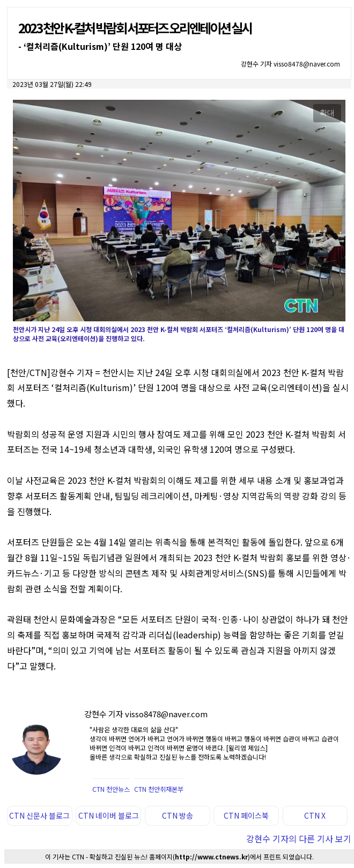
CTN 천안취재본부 (159, 789)
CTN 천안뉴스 (111, 789)
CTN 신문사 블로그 (39, 815)
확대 (327, 113)
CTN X (315, 815)
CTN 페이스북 (246, 815)
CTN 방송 (178, 815)
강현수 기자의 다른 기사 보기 (299, 838)
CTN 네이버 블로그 (109, 815)
